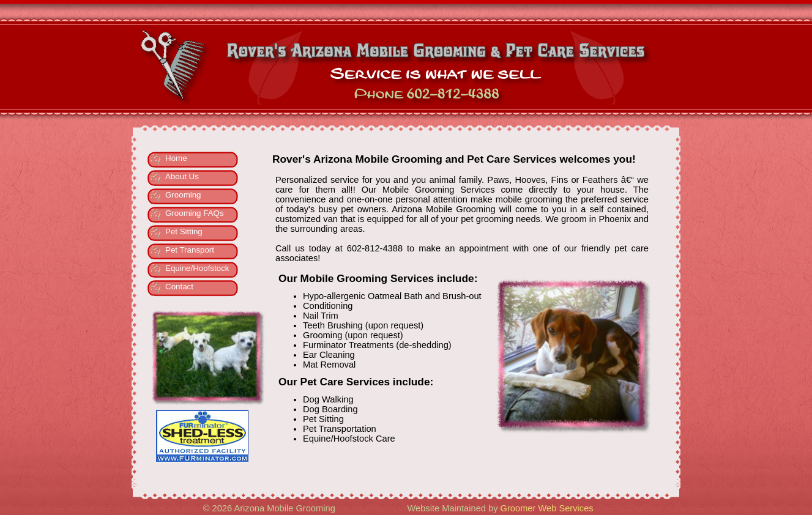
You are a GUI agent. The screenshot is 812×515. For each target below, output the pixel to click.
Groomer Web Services (547, 508)
